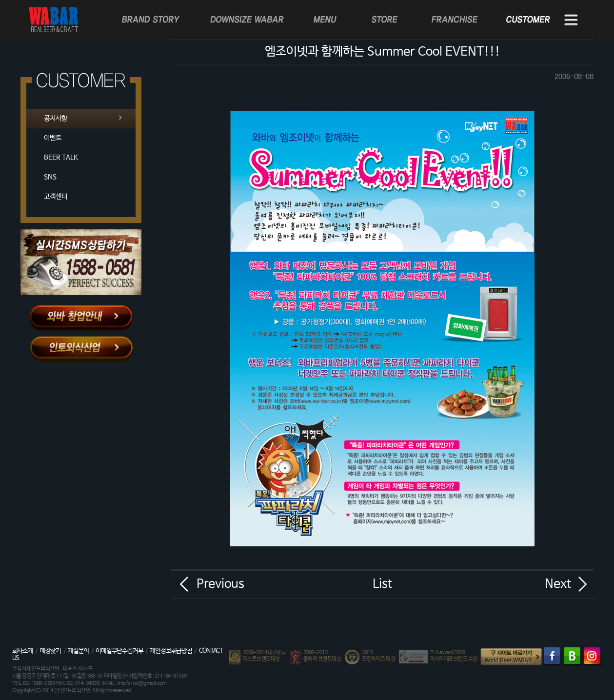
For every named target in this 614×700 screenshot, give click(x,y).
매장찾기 (50, 651)
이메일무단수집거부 (119, 651)
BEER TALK (61, 158)
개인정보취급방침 (171, 651)
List (382, 584)
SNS (50, 177)
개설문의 (78, 651)
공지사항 (56, 119)
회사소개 (23, 651)
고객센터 (56, 197)
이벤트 (53, 138)
